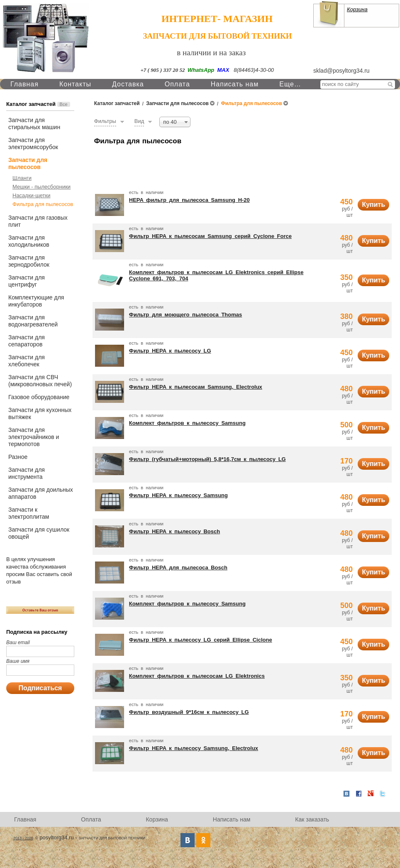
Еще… (290, 84)
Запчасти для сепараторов (27, 341)
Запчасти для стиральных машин (34, 124)
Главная (24, 84)
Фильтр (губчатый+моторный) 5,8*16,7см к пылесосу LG (207, 459)
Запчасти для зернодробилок (29, 261)
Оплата (177, 84)
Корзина (357, 9)
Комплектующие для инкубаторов (36, 301)
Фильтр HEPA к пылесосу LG (170, 351)
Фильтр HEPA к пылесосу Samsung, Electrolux (194, 748)
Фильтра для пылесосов (43, 204)
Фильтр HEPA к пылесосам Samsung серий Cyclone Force (210, 236)
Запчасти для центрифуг (27, 281)
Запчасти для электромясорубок (33, 143)
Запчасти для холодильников (29, 241)
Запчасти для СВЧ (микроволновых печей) (40, 381)
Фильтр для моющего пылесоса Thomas (185, 315)
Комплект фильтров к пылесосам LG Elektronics (197, 676)
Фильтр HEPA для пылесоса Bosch (178, 568)
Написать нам (235, 84)
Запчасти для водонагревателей (33, 321)
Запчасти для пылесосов (28, 163)
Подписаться (40, 688)
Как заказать (312, 819)
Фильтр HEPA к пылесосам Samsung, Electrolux (196, 387)
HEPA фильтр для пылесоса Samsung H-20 (189, 200)
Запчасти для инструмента (27, 473)
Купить (373, 205)
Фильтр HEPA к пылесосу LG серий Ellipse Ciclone (201, 640)
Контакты (75, 84)
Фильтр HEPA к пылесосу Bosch (174, 531)
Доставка (128, 84)
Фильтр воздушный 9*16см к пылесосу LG (189, 712)
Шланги (22, 178)
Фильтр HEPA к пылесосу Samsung (178, 495)
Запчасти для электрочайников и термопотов (34, 437)
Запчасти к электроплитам (29, 513)
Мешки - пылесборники (41, 187)
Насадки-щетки (31, 195)
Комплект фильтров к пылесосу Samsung (187, 423)
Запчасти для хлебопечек (27, 361)
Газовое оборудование (39, 397)
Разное (18, 457)
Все (64, 104)
